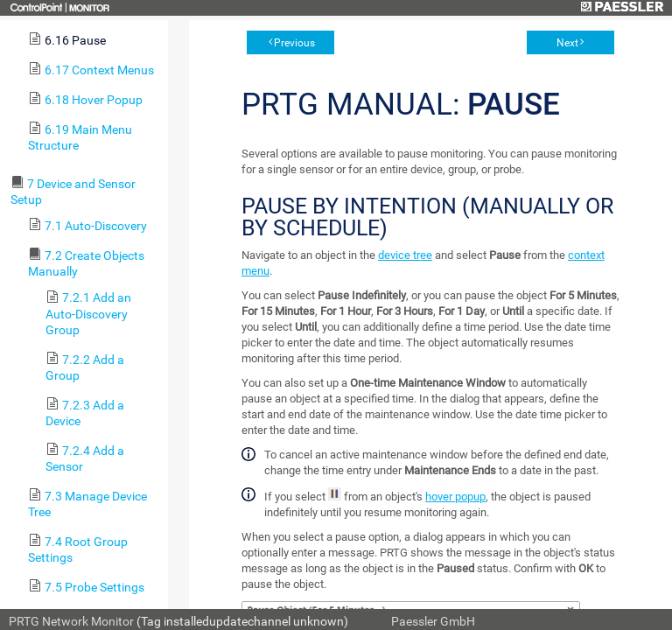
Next (567, 43)
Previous (294, 43)
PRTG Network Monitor (71, 621)
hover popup (455, 497)
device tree (405, 255)
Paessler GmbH (433, 621)
